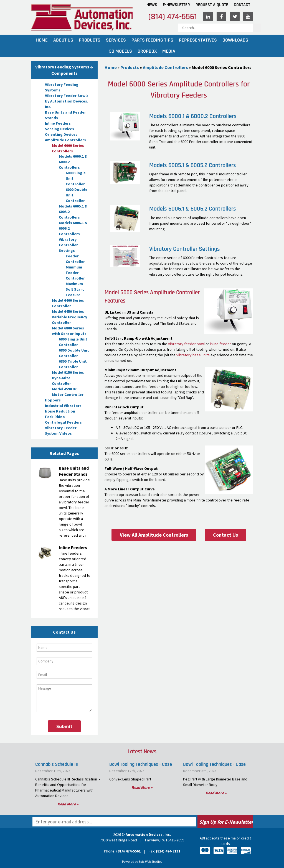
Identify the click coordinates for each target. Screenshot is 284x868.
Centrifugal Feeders (63, 422)
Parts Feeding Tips (152, 40)
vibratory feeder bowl (186, 344)
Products (90, 40)
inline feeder (220, 344)
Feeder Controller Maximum (75, 278)
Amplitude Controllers (65, 140)
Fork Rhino (55, 417)
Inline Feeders (58, 123)
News (152, 5)
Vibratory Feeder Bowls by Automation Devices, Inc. (67, 101)
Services (116, 40)
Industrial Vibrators (63, 406)
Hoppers (53, 400)
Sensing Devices (59, 129)
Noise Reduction (60, 411)
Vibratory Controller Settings (68, 245)
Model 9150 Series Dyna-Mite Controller (68, 378)
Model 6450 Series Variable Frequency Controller (69, 317)
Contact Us (225, 535)
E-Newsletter (176, 5)
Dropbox (147, 51)
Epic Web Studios (150, 861)
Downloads (235, 40)
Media (169, 51)
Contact (242, 5)
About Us (63, 40)
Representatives (198, 40)
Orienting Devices (61, 134)
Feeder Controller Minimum (75, 262)
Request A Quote (212, 5)
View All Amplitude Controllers (154, 535)
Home (42, 40)
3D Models (121, 51)
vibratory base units (193, 355)
